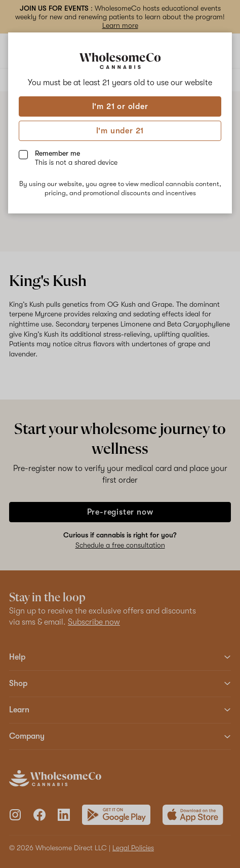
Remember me (76, 158)
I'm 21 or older (120, 106)
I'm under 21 (120, 131)
